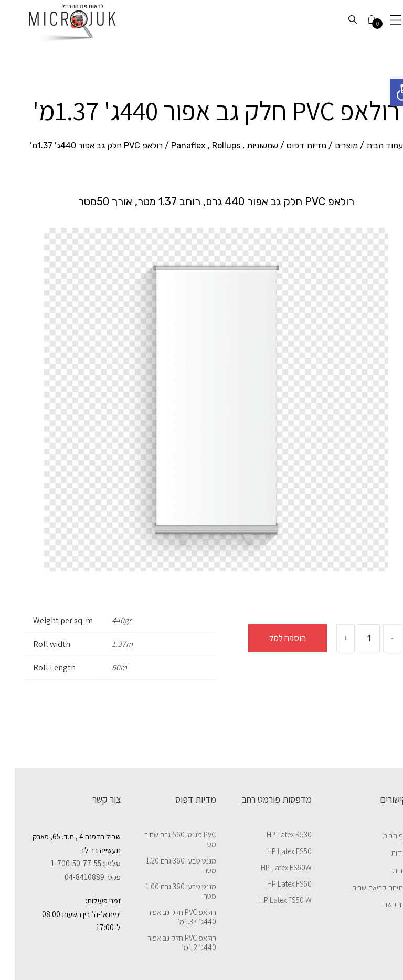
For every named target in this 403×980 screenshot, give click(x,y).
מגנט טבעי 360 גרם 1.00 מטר (166, 891)
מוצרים (332, 146)
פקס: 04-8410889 (78, 877)
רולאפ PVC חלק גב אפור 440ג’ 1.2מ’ (167, 943)
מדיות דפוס (292, 146)
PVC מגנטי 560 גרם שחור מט (166, 839)
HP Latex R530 (274, 835)
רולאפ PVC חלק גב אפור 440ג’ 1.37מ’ (167, 917)
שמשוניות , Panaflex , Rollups (210, 146)
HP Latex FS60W (272, 868)
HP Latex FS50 (275, 851)
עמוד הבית (370, 146)
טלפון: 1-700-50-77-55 (71, 863)
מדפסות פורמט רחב (262, 799)
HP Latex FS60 (275, 884)
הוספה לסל (273, 638)
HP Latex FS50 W (271, 900)
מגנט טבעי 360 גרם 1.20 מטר (166, 866)
